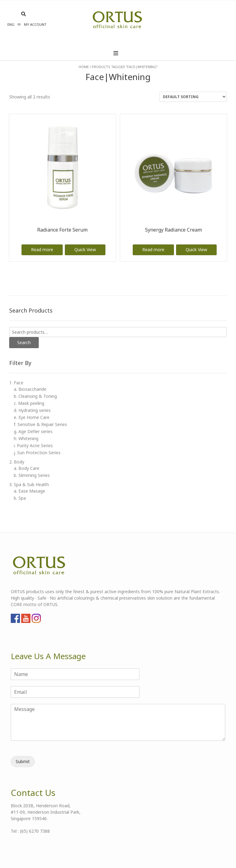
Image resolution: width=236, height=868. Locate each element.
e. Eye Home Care (32, 417)
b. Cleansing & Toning (35, 396)
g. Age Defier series (33, 431)
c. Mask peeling (29, 403)
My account (35, 24)
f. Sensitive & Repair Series (40, 424)
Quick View (85, 250)
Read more (42, 250)
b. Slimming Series (32, 475)
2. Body (17, 462)
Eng (11, 24)
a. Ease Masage (29, 491)
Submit (23, 761)
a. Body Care (27, 468)
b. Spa (20, 498)
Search (24, 342)
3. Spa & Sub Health (29, 484)
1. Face (16, 383)
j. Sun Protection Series (37, 453)
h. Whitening (26, 438)
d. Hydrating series (32, 410)
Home (84, 67)
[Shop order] (193, 97)
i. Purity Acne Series (33, 446)
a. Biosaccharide (30, 389)
